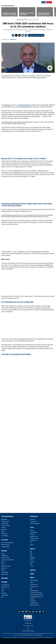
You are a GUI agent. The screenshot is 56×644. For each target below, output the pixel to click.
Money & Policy (5, 545)
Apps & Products (34, 605)
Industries (4, 568)
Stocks (3, 554)
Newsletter (36, 612)
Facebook (13, 35)
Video (32, 574)
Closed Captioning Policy (37, 595)
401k (3, 532)
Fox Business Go (34, 603)
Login (43, 2)
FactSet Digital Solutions (28, 635)
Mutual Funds (5, 574)
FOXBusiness (14, 39)
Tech (18, 20)
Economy (5, 540)
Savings (3, 528)
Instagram (20, 612)
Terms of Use (34, 585)
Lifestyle (4, 582)
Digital (32, 530)
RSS (33, 612)
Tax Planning (5, 536)
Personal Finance (7, 516)
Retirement (4, 534)
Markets (4, 551)
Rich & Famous (5, 587)
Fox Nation (33, 601)
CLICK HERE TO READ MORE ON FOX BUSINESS (16, 354)
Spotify (40, 612)
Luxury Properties (35, 523)
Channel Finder (34, 580)
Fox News (33, 599)
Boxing (32, 560)
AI (31, 543)
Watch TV (49, 2)
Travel (3, 589)
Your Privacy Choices (28, 626)
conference (7, 105)
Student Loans (5, 521)
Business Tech (34, 536)
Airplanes (4, 593)
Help (28, 628)
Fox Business (7, 2)
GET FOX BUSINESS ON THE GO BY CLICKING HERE (17, 302)
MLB (31, 556)
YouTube (23, 612)
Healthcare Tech (34, 539)
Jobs (31, 582)
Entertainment (5, 585)
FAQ (31, 589)
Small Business (5, 547)
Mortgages (4, 519)
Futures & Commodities (8, 560)
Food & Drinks (5, 595)
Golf (31, 564)
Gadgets (32, 534)
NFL (31, 552)
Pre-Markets (5, 572)
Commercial (33, 521)
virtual (38, 78)
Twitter (16, 35)
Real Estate (34, 516)
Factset (45, 633)
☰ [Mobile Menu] (54, 2)
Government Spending (7, 543)
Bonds (3, 562)
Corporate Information (36, 593)
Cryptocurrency (5, 558)
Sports (32, 549)
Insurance (4, 530)
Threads (19, 35)
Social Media (33, 532)
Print (23, 35)
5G (34, 105)
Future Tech (33, 541)
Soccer (32, 562)
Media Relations (34, 591)
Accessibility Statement (36, 597)
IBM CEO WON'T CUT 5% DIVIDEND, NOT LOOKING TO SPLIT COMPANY (24, 159)
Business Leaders (6, 566)
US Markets (4, 556)
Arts (3, 597)
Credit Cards (5, 523)
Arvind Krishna (25, 107)
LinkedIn (30, 612)
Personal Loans (5, 525)
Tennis (32, 566)
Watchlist (5, 578)
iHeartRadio (43, 612)
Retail (3, 570)
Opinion (33, 570)
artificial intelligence (25, 105)
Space (32, 545)
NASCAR (32, 558)
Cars (3, 591)
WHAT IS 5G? (5, 259)
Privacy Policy (34, 587)
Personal (32, 519)
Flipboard (26, 612)
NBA (31, 554)
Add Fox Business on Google (37, 35)
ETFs (3, 564)
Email (26, 35)
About (32, 577)
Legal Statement (38, 635)
